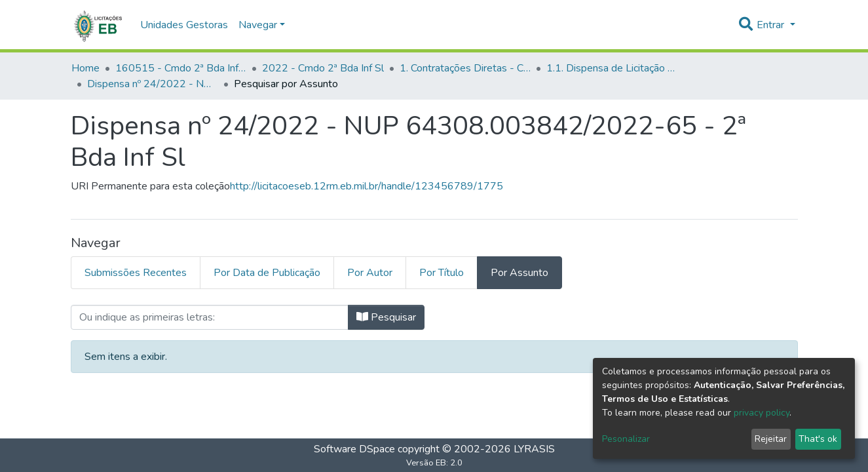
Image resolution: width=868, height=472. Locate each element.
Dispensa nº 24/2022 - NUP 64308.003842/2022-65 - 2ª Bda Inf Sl (153, 84)
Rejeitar (771, 439)
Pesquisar (386, 317)
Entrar (772, 25)
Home (85, 68)
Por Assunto (519, 273)
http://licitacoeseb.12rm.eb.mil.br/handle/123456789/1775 (367, 186)
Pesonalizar (626, 439)
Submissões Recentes (136, 273)
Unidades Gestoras (184, 25)
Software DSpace (354, 449)
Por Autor (370, 273)
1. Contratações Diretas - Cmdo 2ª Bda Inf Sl (465, 68)
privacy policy (762, 413)
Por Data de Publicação (267, 273)
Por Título (442, 273)
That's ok (818, 439)
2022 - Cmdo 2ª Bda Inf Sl (323, 68)
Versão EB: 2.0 (434, 463)
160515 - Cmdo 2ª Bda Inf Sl (181, 68)
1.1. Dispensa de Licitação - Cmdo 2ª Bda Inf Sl (612, 68)
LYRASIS (534, 449)
